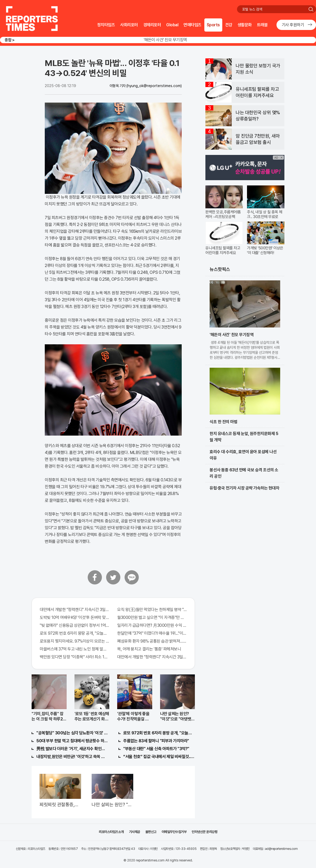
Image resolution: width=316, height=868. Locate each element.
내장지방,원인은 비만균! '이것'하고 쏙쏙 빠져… (72, 757)
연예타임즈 (192, 25)
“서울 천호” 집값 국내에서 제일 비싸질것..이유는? (159, 757)
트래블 (262, 25)
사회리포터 (129, 25)
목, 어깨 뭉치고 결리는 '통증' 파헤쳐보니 (149, 649)
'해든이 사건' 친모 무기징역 (165, 40)
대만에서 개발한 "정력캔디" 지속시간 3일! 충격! (152, 657)
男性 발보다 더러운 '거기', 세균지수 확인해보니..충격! (72, 749)
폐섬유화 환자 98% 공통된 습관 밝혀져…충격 (152, 641)
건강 (229, 25)
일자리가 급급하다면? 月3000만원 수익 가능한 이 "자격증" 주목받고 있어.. (152, 625)
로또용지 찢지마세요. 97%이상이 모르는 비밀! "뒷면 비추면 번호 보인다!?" (75, 641)
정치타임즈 (106, 25)
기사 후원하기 (293, 25)
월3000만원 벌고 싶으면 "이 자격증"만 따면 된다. (152, 617)
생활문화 (245, 25)
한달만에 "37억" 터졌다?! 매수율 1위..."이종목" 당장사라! (152, 633)
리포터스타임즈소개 (111, 832)
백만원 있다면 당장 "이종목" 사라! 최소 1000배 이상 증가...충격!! (75, 657)
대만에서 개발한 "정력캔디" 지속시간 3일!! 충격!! (75, 610)
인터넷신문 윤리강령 (204, 832)
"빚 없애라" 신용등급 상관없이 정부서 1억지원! (75, 625)
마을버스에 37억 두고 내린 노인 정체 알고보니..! (75, 649)
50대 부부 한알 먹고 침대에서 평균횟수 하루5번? (72, 741)
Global (172, 25)
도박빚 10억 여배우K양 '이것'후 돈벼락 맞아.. (75, 617)
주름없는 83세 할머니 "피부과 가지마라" (156, 741)
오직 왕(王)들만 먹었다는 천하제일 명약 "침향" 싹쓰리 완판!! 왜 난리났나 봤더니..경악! (152, 610)
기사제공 (135, 832)
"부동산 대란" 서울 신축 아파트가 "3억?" (156, 749)
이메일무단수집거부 (174, 832)
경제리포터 (152, 25)
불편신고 (151, 832)
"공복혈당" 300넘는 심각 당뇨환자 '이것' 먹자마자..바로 (72, 733)
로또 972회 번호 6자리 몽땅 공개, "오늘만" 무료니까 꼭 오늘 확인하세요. (75, 633)
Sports (213, 25)
